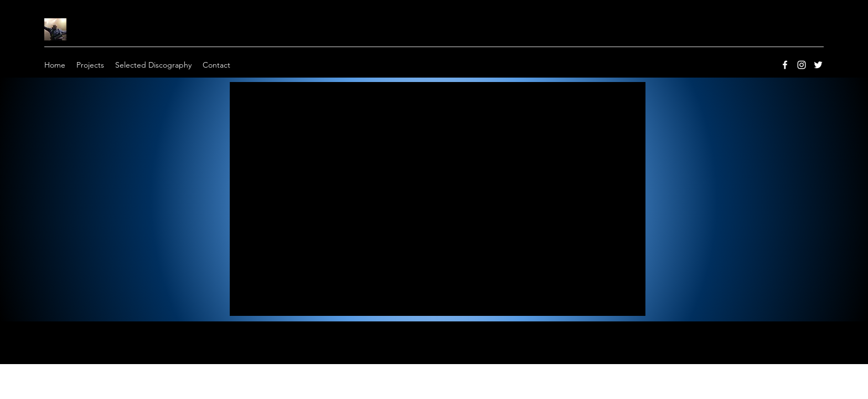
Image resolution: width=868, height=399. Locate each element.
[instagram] (802, 65)
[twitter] (818, 65)
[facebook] (785, 65)
